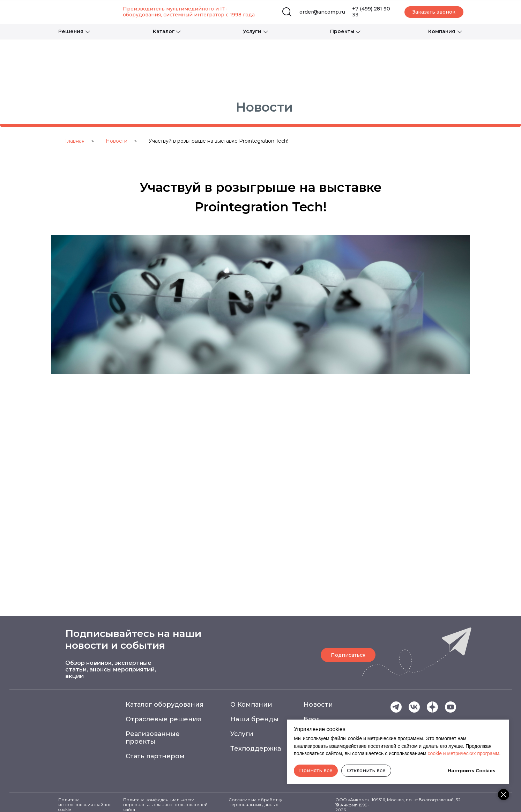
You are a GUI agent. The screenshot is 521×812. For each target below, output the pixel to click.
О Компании (251, 705)
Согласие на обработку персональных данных (255, 802)
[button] (434, 12)
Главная (75, 141)
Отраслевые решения (163, 719)
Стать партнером (155, 756)
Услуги (242, 734)
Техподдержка (256, 749)
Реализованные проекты (153, 738)
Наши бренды (254, 719)
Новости (117, 141)
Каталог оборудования (165, 705)
